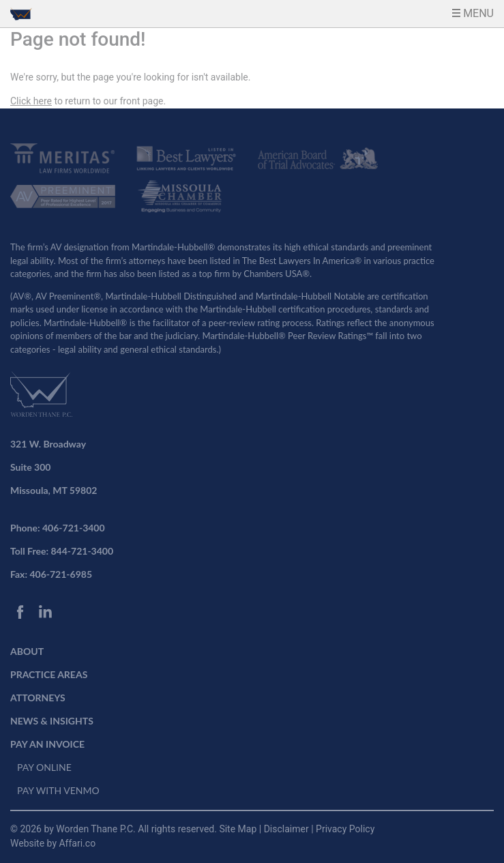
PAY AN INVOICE (47, 744)
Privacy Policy (345, 829)
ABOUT (27, 651)
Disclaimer (288, 829)
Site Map (239, 829)
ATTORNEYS (38, 698)
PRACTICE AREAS (49, 674)
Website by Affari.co (53, 843)
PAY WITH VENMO (58, 790)
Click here (31, 101)
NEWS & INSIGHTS (52, 721)
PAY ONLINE (44, 767)
